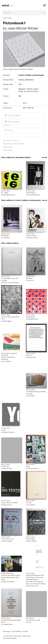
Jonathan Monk (8, 625)
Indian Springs (30, 317)
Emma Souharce (33, 469)
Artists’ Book (7, 18)
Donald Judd (30, 586)
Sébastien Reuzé (33, 319)
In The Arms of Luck (7, 539)
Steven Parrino (7, 505)
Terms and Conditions (10, 639)
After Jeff (29, 355)
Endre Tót (6, 283)
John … (37, 586)
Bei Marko (29, 279)
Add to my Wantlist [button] (12, 122)
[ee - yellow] (5, 193)
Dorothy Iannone (31, 236)
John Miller (31, 396)
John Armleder (14, 283)
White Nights (5, 236)
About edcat (7, 632)
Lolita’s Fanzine (31, 193)
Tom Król (31, 281)
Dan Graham (42, 584)
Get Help (25, 632)
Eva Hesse (37, 582)
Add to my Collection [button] (12, 115)
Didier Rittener (7, 321)
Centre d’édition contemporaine (28, 201)
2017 (20, 85)
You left (3, 430)
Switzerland (29, 80)
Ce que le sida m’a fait (33, 620)
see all (44, 158)
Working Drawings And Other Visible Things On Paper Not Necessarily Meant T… (35, 578)
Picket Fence (5, 467)
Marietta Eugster (32, 89)
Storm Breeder (31, 539)
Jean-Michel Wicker (23, 29)
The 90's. (29, 503)
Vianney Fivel (32, 358)
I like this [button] (9, 130)
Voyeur (28, 467)
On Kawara (31, 505)
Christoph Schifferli (18, 144)
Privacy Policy (17, 636)
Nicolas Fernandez (9, 432)
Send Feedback (17, 632)
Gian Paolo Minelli (8, 582)
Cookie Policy (26, 636)
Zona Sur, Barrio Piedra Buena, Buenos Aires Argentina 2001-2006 (11, 578)
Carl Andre (33, 584)
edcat (11, 147)
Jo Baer (30, 582)
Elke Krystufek (7, 541)
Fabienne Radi (7, 469)
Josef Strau (6, 238)
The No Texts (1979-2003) (9, 503)
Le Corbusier (7, 362)
